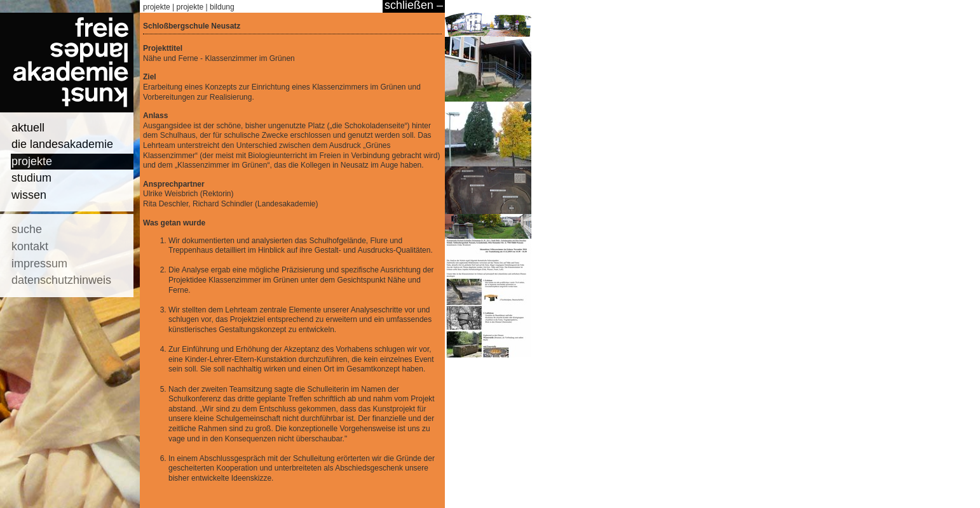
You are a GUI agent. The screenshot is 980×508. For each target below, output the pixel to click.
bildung (222, 7)
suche (27, 229)
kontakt (30, 246)
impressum (39, 264)
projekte (32, 161)
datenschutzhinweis (61, 280)
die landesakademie (62, 144)
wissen (29, 195)
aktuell (28, 128)
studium (31, 178)
